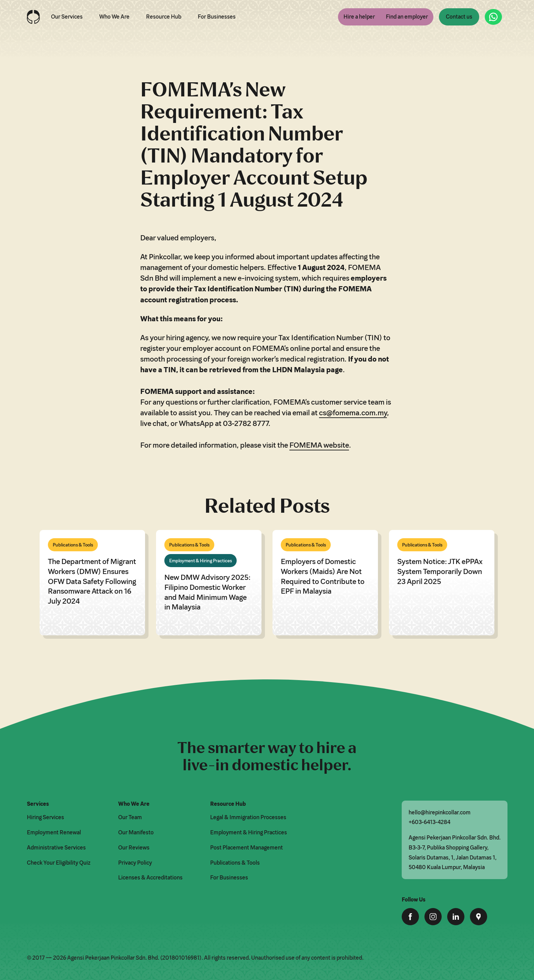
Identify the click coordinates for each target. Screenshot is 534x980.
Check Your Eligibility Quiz (59, 863)
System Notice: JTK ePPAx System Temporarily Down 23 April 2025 (440, 571)
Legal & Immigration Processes (248, 817)
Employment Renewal (54, 832)
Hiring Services (45, 817)
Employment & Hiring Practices (249, 832)
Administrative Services (56, 847)
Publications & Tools (235, 863)
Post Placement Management (247, 847)
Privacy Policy (135, 863)
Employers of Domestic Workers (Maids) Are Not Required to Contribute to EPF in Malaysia (323, 576)
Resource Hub (164, 17)
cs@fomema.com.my (353, 412)
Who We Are (114, 17)
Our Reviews (134, 847)
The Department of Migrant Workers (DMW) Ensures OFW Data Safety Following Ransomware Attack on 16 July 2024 (92, 581)
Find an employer (407, 17)
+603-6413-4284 (429, 822)
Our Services (67, 17)
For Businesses (217, 17)
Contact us (459, 17)
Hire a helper (359, 17)
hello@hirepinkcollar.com (440, 812)
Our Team (130, 817)
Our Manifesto (136, 832)
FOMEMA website (319, 445)
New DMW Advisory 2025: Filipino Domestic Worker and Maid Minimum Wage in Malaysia (207, 592)
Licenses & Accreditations (150, 877)
